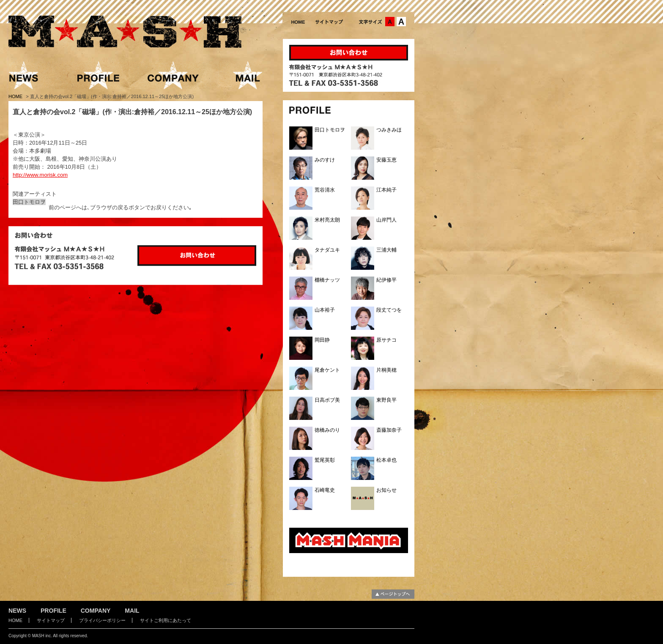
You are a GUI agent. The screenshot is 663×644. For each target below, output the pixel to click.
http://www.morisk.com (40, 175)
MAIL (132, 611)
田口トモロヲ (29, 202)
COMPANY (96, 611)
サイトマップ (51, 620)
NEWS (17, 611)
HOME (16, 96)
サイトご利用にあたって (166, 620)
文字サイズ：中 (390, 22)
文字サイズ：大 (401, 22)
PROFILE (53, 611)
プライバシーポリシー (102, 620)
